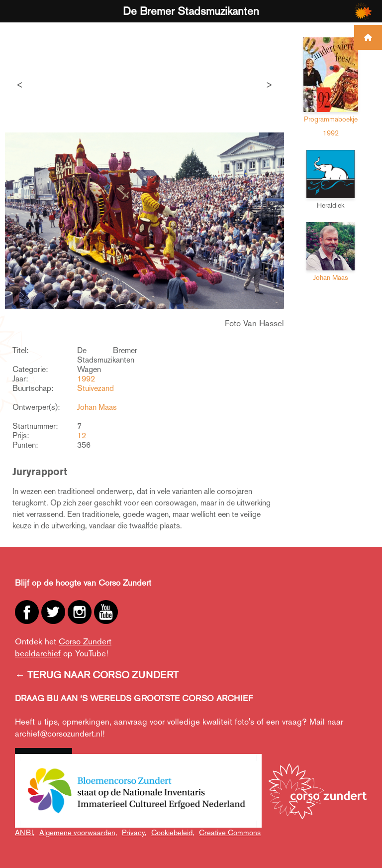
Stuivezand (95, 388)
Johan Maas (97, 407)
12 (82, 435)
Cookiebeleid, (173, 832)
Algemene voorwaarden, (78, 832)
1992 (86, 379)
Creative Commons (230, 832)
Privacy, (134, 832)
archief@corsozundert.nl (59, 734)
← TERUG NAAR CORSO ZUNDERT (97, 675)
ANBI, (25, 832)
